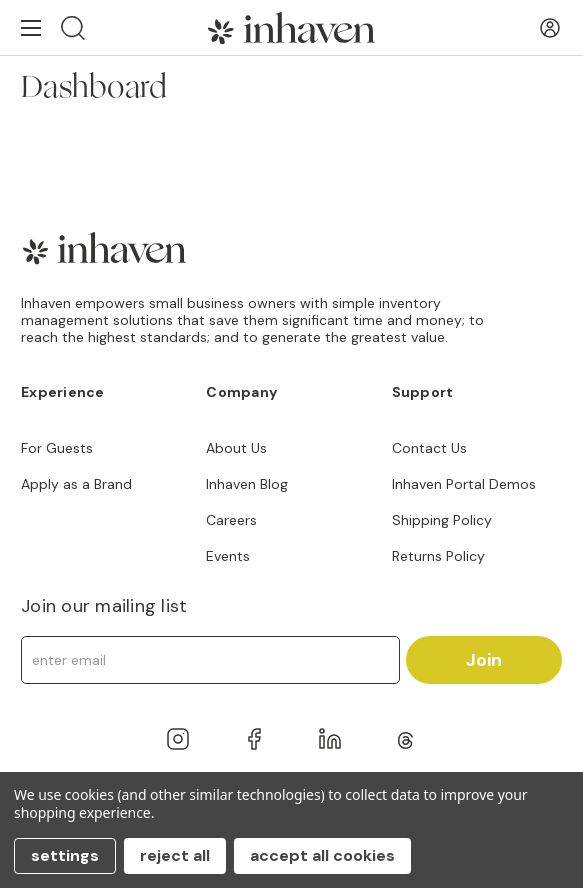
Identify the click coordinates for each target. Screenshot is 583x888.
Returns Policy (438, 556)
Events (228, 556)
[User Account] (550, 28)
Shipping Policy (442, 520)
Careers (231, 520)
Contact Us (429, 448)
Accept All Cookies (322, 855)
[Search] (73, 27)
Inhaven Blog (247, 484)
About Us (236, 448)
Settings (65, 855)
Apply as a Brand (76, 484)
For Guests (57, 448)
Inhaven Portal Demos (464, 484)
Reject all (175, 855)
